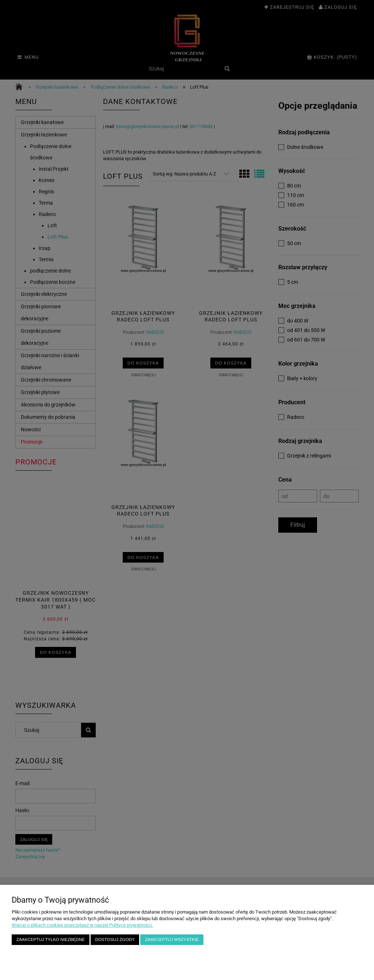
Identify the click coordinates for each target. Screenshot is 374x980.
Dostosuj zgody (115, 939)
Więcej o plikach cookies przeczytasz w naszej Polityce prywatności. (82, 925)
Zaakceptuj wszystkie (172, 939)
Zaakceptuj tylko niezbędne (51, 939)
